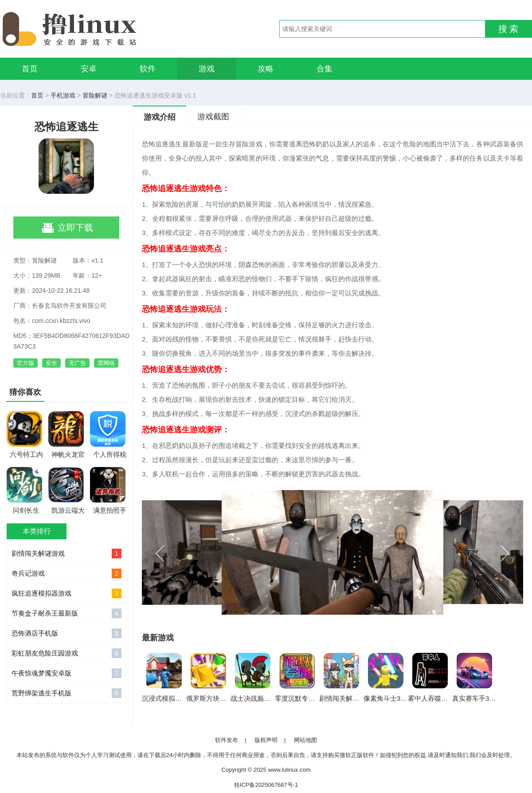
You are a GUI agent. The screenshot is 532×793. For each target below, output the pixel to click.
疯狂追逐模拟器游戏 (66, 593)
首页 (30, 69)
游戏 (207, 69)
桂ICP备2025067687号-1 (266, 785)
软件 (148, 69)
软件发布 (227, 740)
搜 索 (509, 29)
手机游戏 (63, 95)
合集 (325, 69)
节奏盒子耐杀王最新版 (66, 613)
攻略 (266, 69)
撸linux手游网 (102, 29)
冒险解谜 (95, 95)
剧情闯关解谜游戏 (66, 554)
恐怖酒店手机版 (66, 633)
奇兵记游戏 (66, 573)
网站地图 (305, 740)
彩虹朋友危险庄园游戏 (66, 653)
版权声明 (266, 740)
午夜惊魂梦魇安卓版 (66, 673)
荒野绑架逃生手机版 (66, 693)
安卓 (89, 69)
